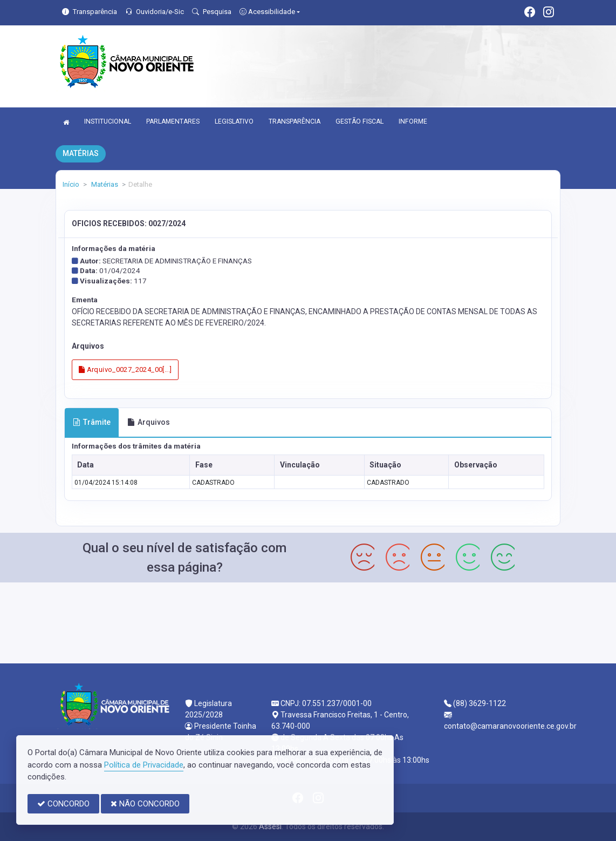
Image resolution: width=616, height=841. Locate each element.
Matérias (104, 184)
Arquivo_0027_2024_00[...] (125, 369)
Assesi (270, 826)
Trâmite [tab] (92, 422)
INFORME (413, 121)
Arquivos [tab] (149, 422)
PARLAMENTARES (173, 121)
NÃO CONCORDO (145, 804)
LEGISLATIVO (234, 121)
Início (71, 184)
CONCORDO (63, 804)
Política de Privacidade (144, 765)
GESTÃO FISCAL (360, 121)
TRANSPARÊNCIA (295, 121)
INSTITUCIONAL (108, 121)
